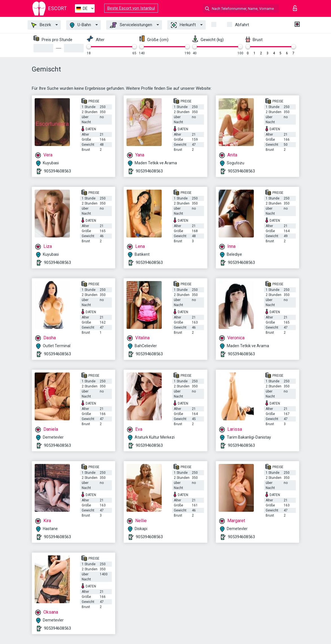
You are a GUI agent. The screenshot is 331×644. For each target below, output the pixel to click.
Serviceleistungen (131, 25)
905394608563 (57, 171)
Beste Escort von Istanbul (131, 8)
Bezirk (41, 25)
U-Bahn (80, 25)
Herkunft (183, 25)
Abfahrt (242, 25)
